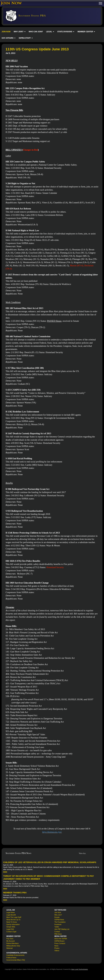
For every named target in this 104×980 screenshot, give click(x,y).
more (5, 872)
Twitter (57, 927)
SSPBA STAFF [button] (26, 38)
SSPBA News (59, 920)
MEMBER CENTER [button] (86, 32)
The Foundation (60, 922)
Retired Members (13, 943)
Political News (11, 958)
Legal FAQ (10, 929)
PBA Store (58, 934)
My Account (11, 941)
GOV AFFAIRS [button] (9, 38)
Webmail (10, 948)
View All (82, 853)
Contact (57, 932)
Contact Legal (11, 932)
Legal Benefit (11, 915)
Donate (57, 917)
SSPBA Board (59, 941)
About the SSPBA (61, 939)
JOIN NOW (6, 32)
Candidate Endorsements (15, 955)
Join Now (58, 913)
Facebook (58, 924)
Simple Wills (11, 927)
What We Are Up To (13, 920)
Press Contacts (60, 943)
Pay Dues (10, 939)
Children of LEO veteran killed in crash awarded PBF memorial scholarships (50, 862)
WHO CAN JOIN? (36, 32)
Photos (57, 948)
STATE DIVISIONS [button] (66, 32)
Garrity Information (13, 924)
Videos (57, 951)
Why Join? (58, 915)
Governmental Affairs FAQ (16, 960)
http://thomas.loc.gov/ (52, 832)
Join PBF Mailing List (62, 929)
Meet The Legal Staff (14, 917)
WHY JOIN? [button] (20, 32)
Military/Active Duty (13, 946)
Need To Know (12, 922)
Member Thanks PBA (15, 893)
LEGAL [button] (50, 32)
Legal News (11, 913)
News (56, 946)
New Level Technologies (80, 969)
